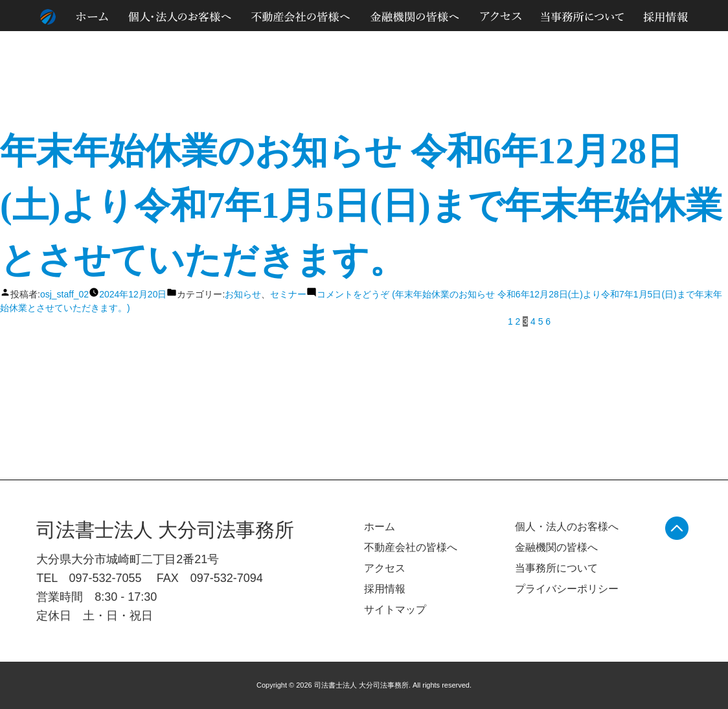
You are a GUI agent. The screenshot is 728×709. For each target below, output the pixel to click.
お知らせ (243, 294)
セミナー (288, 294)
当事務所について (556, 568)
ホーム (380, 527)
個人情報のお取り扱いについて (583, 45)
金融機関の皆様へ (556, 547)
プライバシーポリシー (567, 589)
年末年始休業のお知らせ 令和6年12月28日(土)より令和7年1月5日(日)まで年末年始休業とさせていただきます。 (361, 205)
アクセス (385, 568)
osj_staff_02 (64, 294)
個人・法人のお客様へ (567, 527)
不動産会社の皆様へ (411, 547)
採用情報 (385, 589)
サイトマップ (672, 45)
